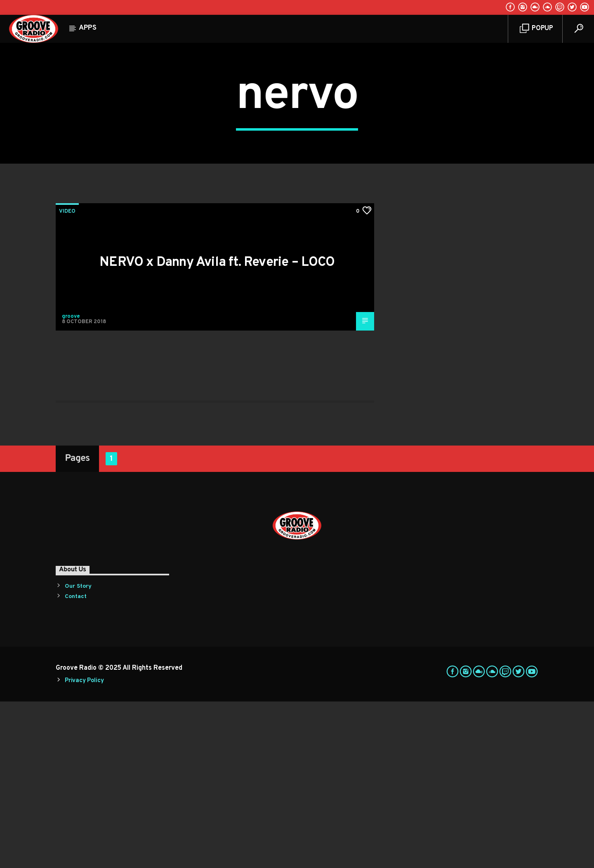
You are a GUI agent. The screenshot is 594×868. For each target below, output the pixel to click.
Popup (536, 29)
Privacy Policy (84, 847)
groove (71, 483)
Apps (88, 28)
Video (67, 378)
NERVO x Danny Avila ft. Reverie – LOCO (217, 429)
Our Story (78, 753)
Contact (76, 763)
